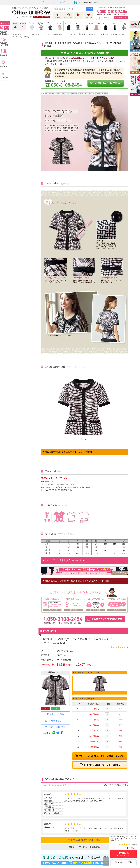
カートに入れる (101, 756)
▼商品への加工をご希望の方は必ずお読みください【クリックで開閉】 (76, 581)
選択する (124, 854)
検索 (90, 9)
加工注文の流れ (57, 714)
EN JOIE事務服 (50, 94)
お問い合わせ (121, 17)
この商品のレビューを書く (116, 785)
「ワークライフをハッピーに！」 (58, 2)
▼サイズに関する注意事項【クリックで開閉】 (65, 560)
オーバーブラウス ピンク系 (86, 94)
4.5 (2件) (125, 647)
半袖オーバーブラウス (101, 94)
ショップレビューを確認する (85, 847)
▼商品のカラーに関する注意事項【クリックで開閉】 (68, 452)
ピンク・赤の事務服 (71, 94)
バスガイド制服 (60, 94)
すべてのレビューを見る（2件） (85, 840)
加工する (101, 765)
